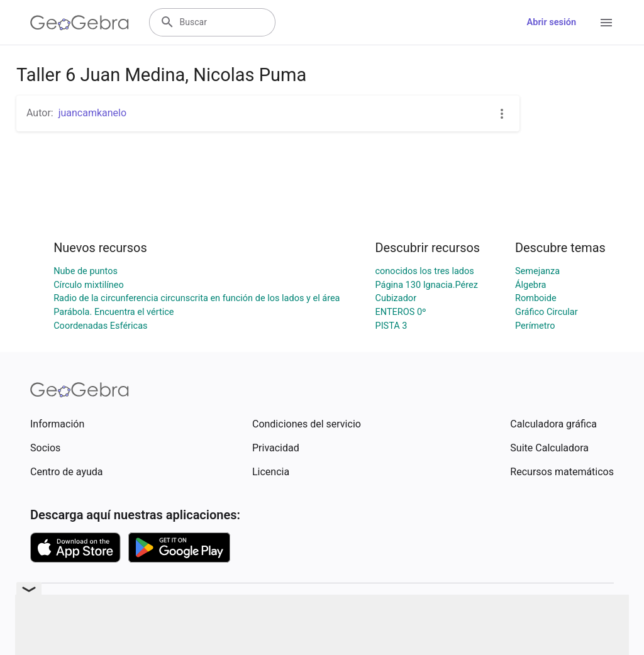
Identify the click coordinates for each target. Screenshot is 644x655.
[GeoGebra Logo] (80, 23)
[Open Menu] (606, 23)
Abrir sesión (552, 22)
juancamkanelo (92, 113)
